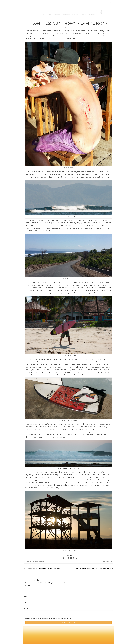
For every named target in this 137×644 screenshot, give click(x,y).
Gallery (75, 15)
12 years (62, 27)
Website (26, 609)
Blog (50, 15)
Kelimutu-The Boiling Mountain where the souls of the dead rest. (92, 569)
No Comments (108, 562)
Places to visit (77, 27)
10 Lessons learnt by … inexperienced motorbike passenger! (43, 569)
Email (26, 603)
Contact (92, 15)
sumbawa (36, 562)
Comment (27, 586)
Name (26, 596)
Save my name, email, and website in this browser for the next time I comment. (50, 618)
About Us (83, 15)
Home (44, 15)
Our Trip (57, 15)
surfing (42, 562)
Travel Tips (66, 15)
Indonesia (70, 27)
